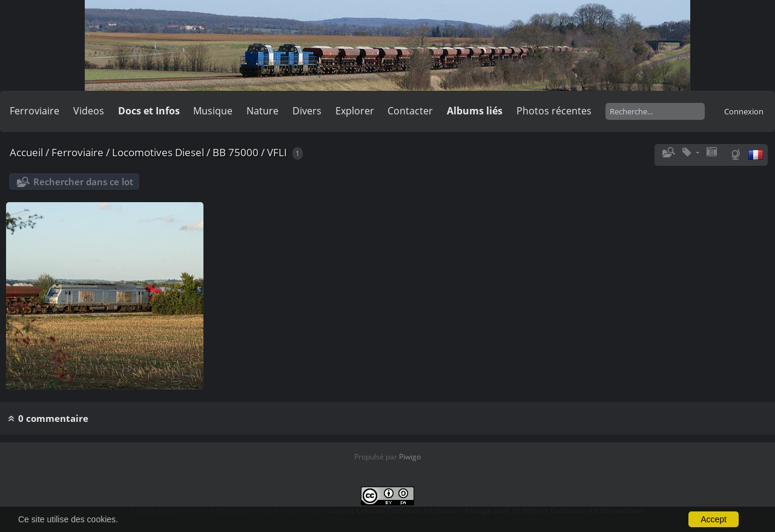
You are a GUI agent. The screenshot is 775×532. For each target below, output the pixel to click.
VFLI (277, 152)
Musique (213, 111)
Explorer (355, 111)
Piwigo (410, 457)
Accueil (26, 152)
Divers (307, 111)
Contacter (410, 111)
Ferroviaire (35, 111)
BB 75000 (236, 152)
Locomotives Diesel (158, 152)
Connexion (744, 111)
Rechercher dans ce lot (83, 182)
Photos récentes (554, 111)
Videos (89, 111)
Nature (262, 111)
